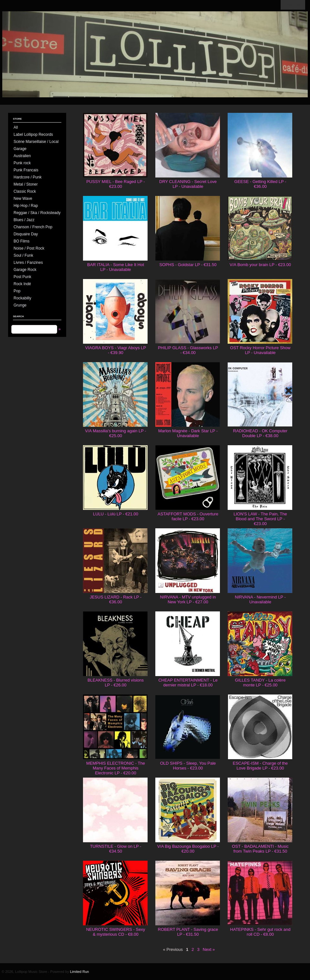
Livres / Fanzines (28, 263)
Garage (20, 149)
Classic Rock (25, 191)
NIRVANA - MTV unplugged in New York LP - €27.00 (188, 599)
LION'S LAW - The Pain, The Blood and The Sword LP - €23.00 (260, 519)
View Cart (293, 5)
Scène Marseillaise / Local (36, 142)
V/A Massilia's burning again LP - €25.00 (115, 433)
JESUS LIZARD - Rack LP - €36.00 (116, 599)
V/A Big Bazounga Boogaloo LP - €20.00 (188, 849)
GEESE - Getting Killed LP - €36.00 (260, 184)
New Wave (23, 199)
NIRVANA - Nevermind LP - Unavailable (260, 599)
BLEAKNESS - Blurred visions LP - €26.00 (116, 683)
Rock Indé (22, 284)
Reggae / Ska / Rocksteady (37, 213)
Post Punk (22, 277)
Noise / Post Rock (29, 248)
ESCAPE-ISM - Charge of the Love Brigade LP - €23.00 (260, 766)
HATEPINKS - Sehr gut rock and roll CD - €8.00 (260, 932)
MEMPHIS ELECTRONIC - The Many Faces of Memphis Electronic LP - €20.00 (116, 768)
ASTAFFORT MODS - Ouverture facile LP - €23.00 (188, 516)
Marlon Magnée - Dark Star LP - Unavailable (188, 433)
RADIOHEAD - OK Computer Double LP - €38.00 (260, 433)
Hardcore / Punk (28, 177)
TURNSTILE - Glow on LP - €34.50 (116, 849)
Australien (22, 156)
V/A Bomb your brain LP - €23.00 (260, 265)
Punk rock (22, 163)
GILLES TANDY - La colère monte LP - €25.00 (260, 683)
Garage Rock (25, 270)
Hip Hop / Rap (26, 206)
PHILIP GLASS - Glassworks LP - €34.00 (188, 350)
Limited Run (80, 972)
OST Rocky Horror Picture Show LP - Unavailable (260, 350)
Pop (17, 291)
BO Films (21, 241)
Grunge (20, 305)
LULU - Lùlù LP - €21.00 (116, 514)
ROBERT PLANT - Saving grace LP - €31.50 (188, 932)
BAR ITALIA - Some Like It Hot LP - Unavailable (116, 267)
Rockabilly (22, 298)
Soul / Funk (23, 255)
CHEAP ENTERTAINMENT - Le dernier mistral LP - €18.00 (188, 683)
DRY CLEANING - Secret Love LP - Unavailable (188, 184)
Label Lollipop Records (33, 135)
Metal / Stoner (26, 184)
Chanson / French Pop (33, 227)
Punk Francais (26, 170)
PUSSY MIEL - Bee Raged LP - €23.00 (115, 184)
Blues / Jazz (24, 220)
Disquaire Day (26, 234)
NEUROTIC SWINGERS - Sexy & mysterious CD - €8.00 (116, 932)
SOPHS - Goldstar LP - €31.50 (188, 265)
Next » (209, 949)
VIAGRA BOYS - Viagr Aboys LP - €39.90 (116, 350)
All (16, 127)
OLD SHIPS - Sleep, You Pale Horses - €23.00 (188, 766)
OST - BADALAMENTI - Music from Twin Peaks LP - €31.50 (260, 849)
